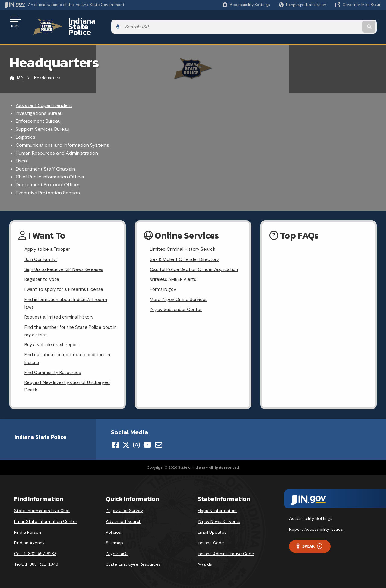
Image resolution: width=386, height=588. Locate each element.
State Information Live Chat (42, 509)
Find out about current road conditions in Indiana (70, 355)
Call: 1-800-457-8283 (35, 552)
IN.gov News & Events (219, 520)
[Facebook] (116, 444)
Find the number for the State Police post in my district (70, 326)
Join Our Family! (41, 250)
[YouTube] (147, 444)
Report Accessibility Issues (316, 528)
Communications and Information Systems (62, 135)
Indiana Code (211, 542)
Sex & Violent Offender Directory (186, 250)
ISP (20, 68)
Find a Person (28, 531)
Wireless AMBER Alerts (174, 271)
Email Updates (212, 531)
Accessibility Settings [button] (311, 517)
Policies (113, 531)
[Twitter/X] (126, 444)
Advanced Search (124, 520)
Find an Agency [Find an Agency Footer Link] (29, 542)
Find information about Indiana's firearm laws (68, 297)
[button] (246, 5)
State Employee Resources (133, 563)
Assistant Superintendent (44, 95)
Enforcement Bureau (38, 111)
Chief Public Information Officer (50, 167)
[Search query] (338, 22)
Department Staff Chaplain (45, 158)
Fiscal (22, 151)
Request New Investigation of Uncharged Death (69, 385)
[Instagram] (136, 444)
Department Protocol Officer (47, 174)
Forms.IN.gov (163, 282)
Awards (205, 563)
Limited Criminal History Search (184, 239)
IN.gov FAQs (117, 552)
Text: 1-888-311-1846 (36, 563)
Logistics (25, 127)
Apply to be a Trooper (49, 239)
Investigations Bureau (39, 103)
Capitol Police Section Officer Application (196, 261)
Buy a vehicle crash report (53, 341)
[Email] (159, 444)
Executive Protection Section (48, 182)
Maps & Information (217, 509)
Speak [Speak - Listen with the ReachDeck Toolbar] (309, 545)
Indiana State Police (96, 21)
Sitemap (114, 542)
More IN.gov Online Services (180, 292)
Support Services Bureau (43, 119)
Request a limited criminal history (60, 311)
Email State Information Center (46, 520)
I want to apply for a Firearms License (65, 282)
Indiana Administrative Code (226, 552)
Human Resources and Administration (57, 142)
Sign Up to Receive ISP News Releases (65, 261)
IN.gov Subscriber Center (177, 303)
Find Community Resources (54, 370)
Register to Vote (43, 271)
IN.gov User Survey (124, 509)
